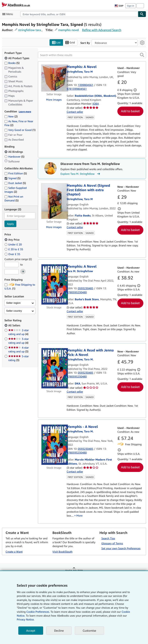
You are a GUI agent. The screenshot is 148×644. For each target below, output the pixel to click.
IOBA (96, 104)
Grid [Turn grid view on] (70, 43)
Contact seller (75, 112)
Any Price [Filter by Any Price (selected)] (12, 240)
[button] (142, 55)
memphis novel (69, 30)
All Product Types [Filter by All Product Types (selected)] (17, 58)
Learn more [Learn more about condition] (25, 112)
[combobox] (79, 14)
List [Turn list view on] (56, 43)
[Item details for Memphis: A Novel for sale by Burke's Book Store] (54, 284)
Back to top (74, 571)
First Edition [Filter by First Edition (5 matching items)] (16, 173)
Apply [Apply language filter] (10, 224)
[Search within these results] (92, 55)
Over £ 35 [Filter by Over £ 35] (13, 254)
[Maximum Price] (12, 272)
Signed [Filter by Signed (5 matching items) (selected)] (12, 178)
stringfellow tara (29, 30)
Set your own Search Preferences (121, 548)
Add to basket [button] (130, 111)
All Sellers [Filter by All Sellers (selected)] (15, 325)
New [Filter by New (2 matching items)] (11, 116)
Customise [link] (89, 630)
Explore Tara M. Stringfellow (81, 174)
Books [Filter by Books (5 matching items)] (12, 63)
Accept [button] (31, 630)
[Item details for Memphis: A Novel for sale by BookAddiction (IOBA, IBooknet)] (54, 78)
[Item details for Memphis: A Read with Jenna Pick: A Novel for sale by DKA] (54, 368)
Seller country (14, 311)
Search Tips (108, 538)
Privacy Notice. (26, 619)
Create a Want (14, 552)
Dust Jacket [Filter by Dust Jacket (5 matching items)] (15, 183)
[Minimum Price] (12, 265)
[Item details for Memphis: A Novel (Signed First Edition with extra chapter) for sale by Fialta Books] (54, 201)
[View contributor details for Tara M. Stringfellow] (80, 72)
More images (54, 100)
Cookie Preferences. (38, 612)
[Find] (142, 14)
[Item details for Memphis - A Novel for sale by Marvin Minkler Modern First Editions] (54, 445)
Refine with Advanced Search (102, 30)
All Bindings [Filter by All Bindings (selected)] (14, 152)
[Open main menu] (8, 14)
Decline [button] (59, 630)
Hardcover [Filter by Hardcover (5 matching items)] (14, 157)
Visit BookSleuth (62, 552)
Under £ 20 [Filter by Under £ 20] (13, 244)
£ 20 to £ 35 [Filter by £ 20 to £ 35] (14, 249)
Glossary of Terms (112, 543)
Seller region (13, 303)
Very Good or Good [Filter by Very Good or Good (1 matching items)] (20, 130)
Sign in (131, 6)
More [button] (79, 515)
